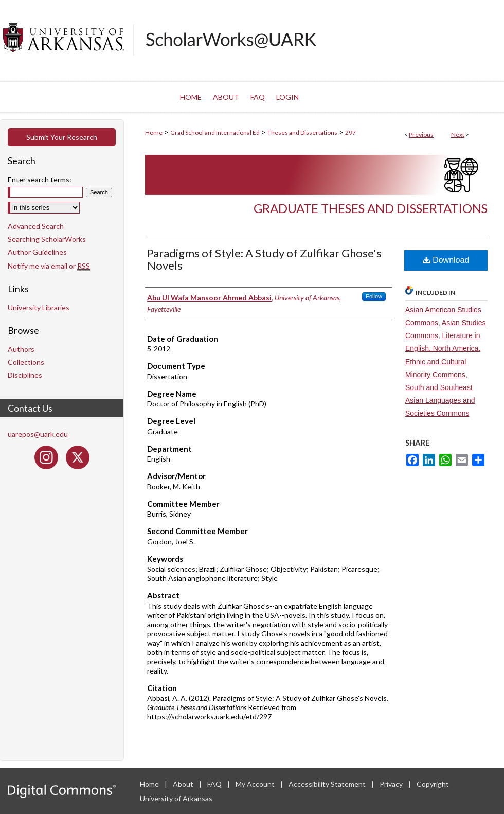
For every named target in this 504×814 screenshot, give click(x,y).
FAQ (215, 784)
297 (350, 132)
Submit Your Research (62, 137)
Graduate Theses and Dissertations (371, 208)
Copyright (433, 784)
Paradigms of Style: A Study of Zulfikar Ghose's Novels (264, 259)
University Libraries (39, 307)
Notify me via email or (49, 266)
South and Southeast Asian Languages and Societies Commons (440, 400)
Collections (26, 362)
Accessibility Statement (328, 784)
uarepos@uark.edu (38, 434)
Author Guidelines (37, 252)
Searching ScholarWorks (47, 239)
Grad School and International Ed (215, 132)
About (184, 784)
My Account (256, 784)
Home (154, 132)
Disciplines (25, 375)
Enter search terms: (40, 179)
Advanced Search (36, 226)
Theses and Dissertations (302, 132)
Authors (21, 349)
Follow (374, 296)
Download (446, 260)
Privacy (392, 784)
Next (458, 135)
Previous (421, 135)
